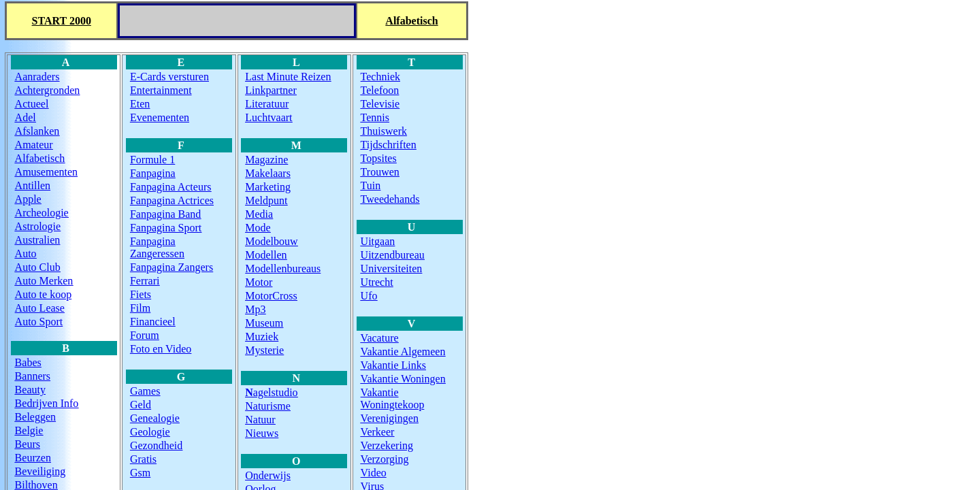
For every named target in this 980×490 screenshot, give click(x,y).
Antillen (33, 185)
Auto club (38, 267)
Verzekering (387, 445)
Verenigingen (390, 418)
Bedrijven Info (47, 403)
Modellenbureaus (283, 268)
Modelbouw (271, 241)
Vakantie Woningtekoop (393, 398)
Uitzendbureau (393, 255)
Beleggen (35, 417)
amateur (34, 145)
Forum (145, 335)
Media (259, 214)
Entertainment (161, 90)
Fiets (141, 294)
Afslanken (37, 131)
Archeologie (42, 213)
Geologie (150, 432)
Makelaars (268, 173)
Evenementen (160, 117)
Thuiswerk (384, 131)
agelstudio (271, 392)
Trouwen (380, 172)
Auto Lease (40, 308)
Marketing (268, 187)
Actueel (32, 104)
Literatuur (267, 104)
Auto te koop (44, 294)
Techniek (380, 77)
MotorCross (271, 296)
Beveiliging (40, 471)
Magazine (266, 160)
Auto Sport (39, 322)
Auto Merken (44, 281)
